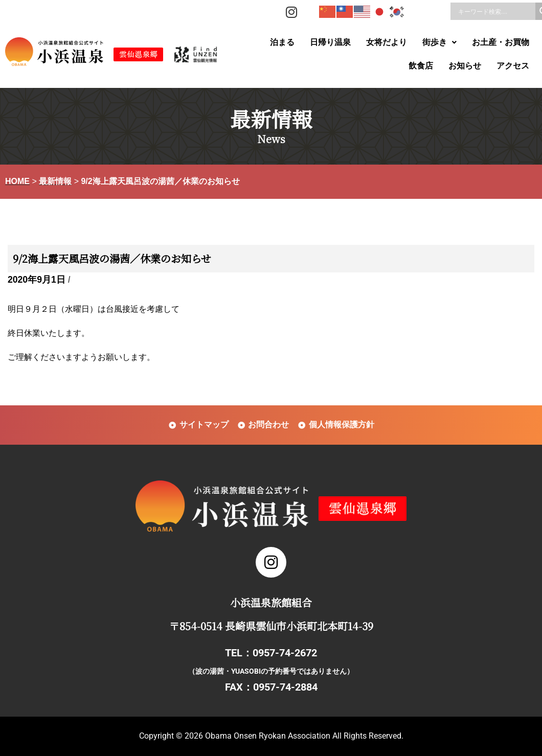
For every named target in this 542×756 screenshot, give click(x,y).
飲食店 (421, 66)
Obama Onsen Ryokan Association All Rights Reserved (303, 736)
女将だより (387, 42)
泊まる (282, 42)
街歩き (439, 42)
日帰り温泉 (330, 42)
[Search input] (495, 11)
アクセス (513, 66)
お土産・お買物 (501, 42)
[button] (439, 42)
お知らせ (465, 66)
